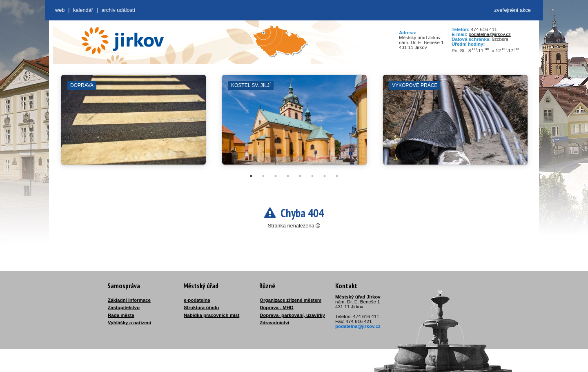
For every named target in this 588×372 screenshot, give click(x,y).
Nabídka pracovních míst (212, 315)
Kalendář (83, 10)
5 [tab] (300, 176)
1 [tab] (251, 176)
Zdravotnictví (274, 323)
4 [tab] (288, 176)
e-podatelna (197, 300)
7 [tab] (325, 176)
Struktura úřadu (201, 307)
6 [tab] (312, 176)
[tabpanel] (134, 124)
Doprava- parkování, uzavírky (292, 315)
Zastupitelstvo (124, 307)
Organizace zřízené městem (291, 300)
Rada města (121, 315)
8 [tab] (337, 176)
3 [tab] (276, 176)
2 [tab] (263, 176)
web (60, 10)
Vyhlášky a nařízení (129, 323)
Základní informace (129, 300)
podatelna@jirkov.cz (490, 34)
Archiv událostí (118, 10)
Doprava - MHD (277, 307)
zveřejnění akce (512, 10)
